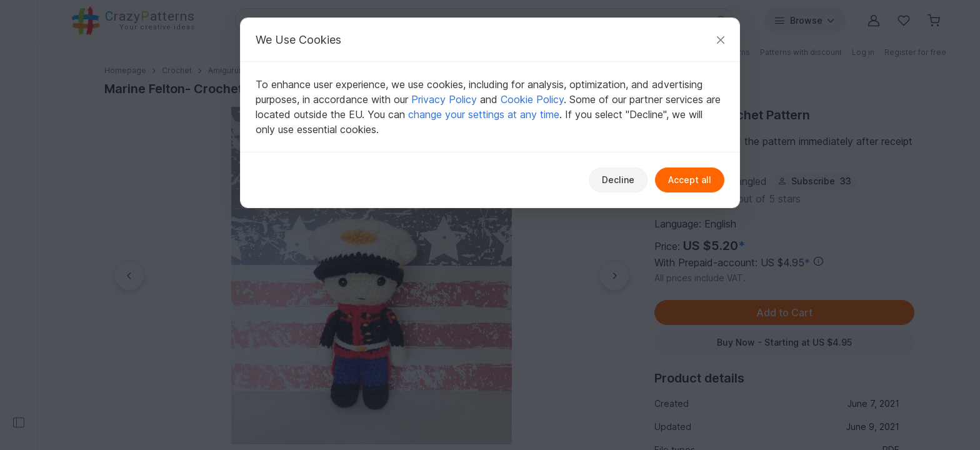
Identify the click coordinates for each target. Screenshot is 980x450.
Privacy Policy (444, 99)
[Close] (721, 40)
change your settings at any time (484, 114)
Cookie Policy (532, 99)
